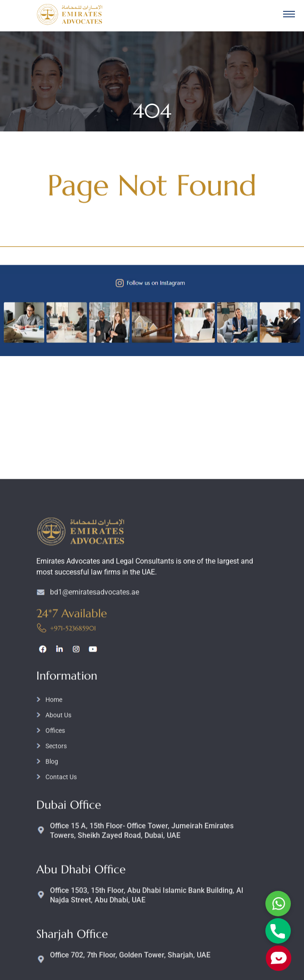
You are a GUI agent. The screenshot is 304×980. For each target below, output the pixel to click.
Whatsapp (278, 904)
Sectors (56, 906)
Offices (55, 891)
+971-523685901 (73, 789)
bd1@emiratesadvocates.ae (95, 752)
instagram (76, 809)
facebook (43, 809)
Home (54, 860)
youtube (93, 809)
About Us (58, 875)
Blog (52, 922)
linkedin (59, 809)
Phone (278, 931)
